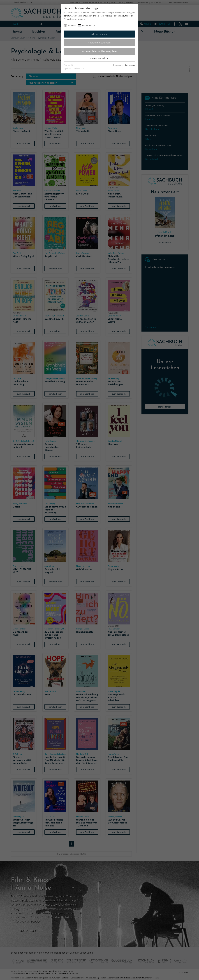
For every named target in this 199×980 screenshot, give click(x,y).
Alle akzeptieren (99, 34)
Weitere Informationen (99, 58)
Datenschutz (130, 65)
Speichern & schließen (99, 43)
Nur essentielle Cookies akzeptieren (100, 51)
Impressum (118, 65)
